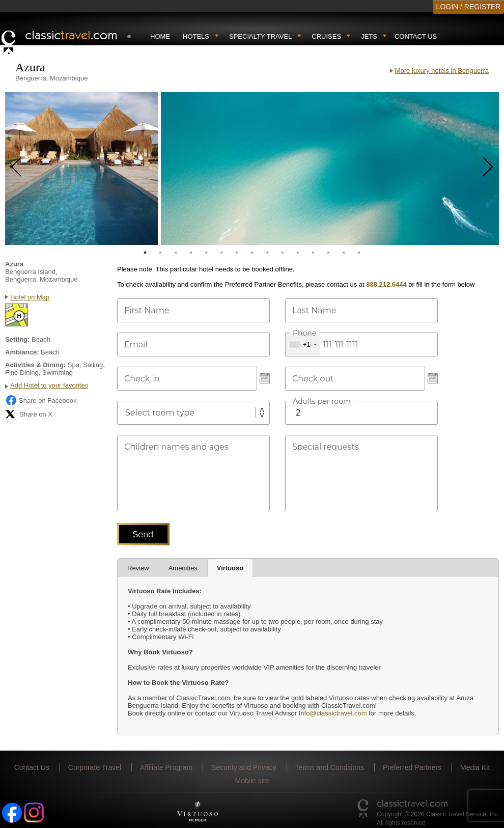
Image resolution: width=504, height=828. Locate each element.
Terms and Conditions (330, 767)
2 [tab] (160, 253)
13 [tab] (328, 253)
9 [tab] (267, 253)
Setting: (17, 339)
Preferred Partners (412, 767)
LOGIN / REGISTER (469, 7)
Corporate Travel (95, 767)
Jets (369, 36)
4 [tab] (191, 253)
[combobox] (303, 344)
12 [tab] (313, 253)
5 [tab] (206, 253)
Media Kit (475, 767)
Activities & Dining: (35, 365)
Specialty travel (260, 36)
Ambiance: (22, 352)
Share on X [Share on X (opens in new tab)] (29, 414)
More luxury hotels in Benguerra (442, 71)
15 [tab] (359, 253)
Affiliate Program (166, 767)
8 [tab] (252, 253)
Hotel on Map (30, 297)
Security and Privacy (244, 767)
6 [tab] (221, 253)
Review (138, 568)
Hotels (196, 36)
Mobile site (252, 781)
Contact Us (416, 36)
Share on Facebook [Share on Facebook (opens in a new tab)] (41, 400)
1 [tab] (145, 253)
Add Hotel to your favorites (49, 385)
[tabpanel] (81, 169)
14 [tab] (344, 253)
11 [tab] (298, 253)
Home (160, 36)
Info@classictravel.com (333, 713)
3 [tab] (176, 253)
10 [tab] (283, 253)
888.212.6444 (386, 284)
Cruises (326, 36)
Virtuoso (230, 568)
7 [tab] (237, 253)
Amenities (183, 568)
